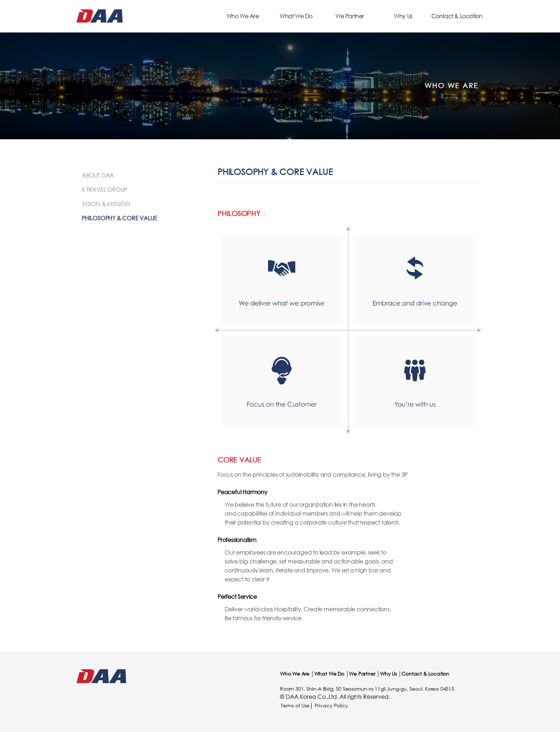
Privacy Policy (331, 705)
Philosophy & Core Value (119, 218)
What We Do (296, 16)
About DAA (98, 175)
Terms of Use (295, 705)
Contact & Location (457, 16)
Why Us (403, 16)
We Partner (350, 16)
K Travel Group (104, 189)
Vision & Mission (106, 204)
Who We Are (243, 16)
